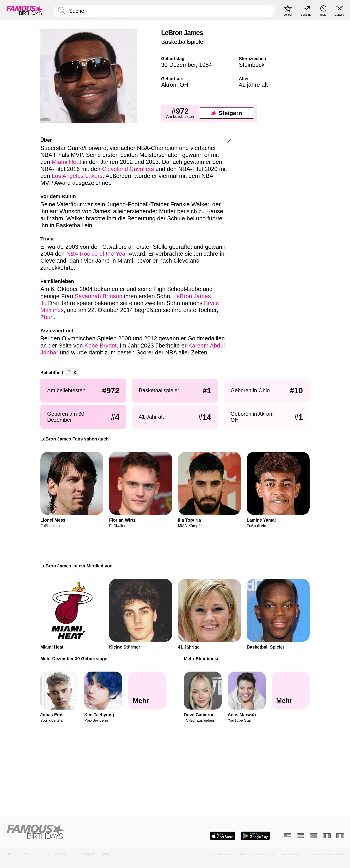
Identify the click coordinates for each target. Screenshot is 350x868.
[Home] (89, 832)
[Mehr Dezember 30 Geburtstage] (147, 691)
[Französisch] (327, 836)
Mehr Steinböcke (202, 659)
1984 (206, 65)
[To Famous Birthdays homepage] (25, 10)
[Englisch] (288, 836)
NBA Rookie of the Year (97, 254)
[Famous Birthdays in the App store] (223, 836)
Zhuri (47, 317)
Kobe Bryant (100, 346)
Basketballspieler (183, 42)
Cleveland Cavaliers (128, 169)
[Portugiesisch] (314, 836)
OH (184, 85)
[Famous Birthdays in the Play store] (255, 836)
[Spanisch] (301, 836)
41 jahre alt (253, 85)
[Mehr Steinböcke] (291, 691)
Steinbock (252, 65)
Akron (169, 85)
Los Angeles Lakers (77, 176)
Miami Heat (67, 162)
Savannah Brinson (99, 296)
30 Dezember (178, 65)
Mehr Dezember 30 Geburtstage (74, 659)
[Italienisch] (340, 836)
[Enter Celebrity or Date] (164, 11)
